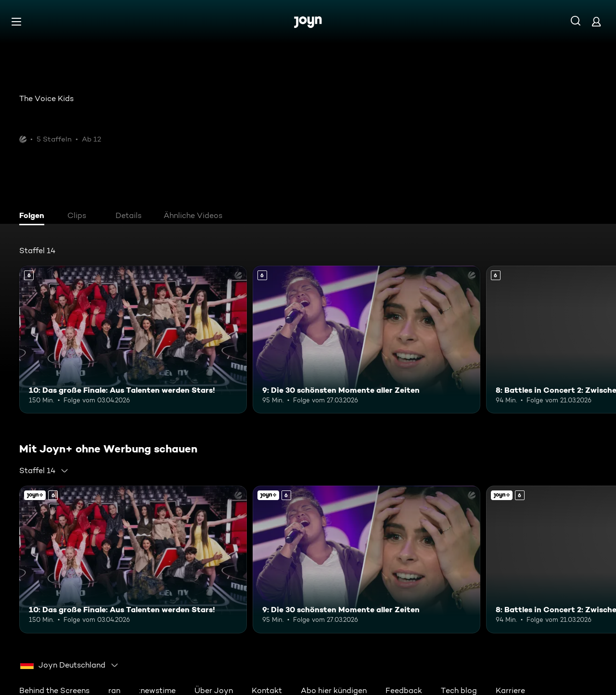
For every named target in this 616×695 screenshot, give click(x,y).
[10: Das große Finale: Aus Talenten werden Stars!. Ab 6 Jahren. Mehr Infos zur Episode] (133, 340)
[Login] (596, 21)
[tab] (34, 217)
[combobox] (44, 471)
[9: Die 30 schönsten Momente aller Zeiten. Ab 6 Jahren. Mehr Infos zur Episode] (366, 340)
